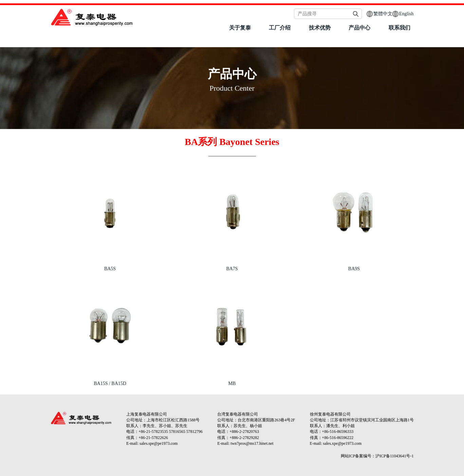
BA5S (110, 269)
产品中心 (359, 28)
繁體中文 (383, 14)
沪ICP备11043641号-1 (394, 456)
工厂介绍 (280, 28)
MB (232, 383)
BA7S (232, 269)
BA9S (354, 269)
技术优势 (320, 28)
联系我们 (400, 28)
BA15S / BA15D (110, 383)
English (406, 14)
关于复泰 (240, 28)
